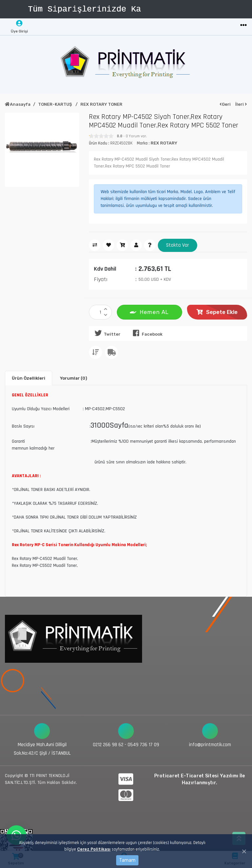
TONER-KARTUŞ (55, 104)
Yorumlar (73, 378)
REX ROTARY (164, 143)
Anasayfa (18, 104)
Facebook (146, 333)
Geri (225, 104)
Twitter (106, 333)
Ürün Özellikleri (29, 378)
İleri (241, 104)
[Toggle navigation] (243, 25)
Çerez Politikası (94, 849)
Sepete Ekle (217, 312)
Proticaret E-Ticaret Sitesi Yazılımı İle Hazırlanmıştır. (200, 779)
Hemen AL (149, 312)
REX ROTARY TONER (101, 104)
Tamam (127, 860)
